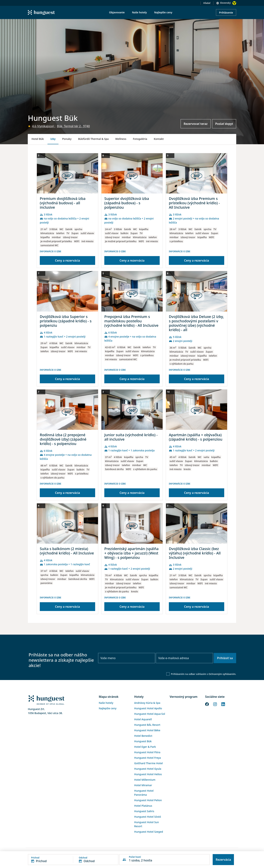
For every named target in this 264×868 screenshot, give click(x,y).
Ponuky (67, 139)
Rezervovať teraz (196, 124)
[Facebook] (207, 704)
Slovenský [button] (225, 3)
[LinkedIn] (223, 704)
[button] (73, 860)
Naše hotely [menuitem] (139, 12)
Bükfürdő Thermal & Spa (93, 139)
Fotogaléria (140, 139)
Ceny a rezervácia (67, 260)
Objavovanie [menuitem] (117, 12)
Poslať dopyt (224, 124)
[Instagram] (215, 704)
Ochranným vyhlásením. (222, 674)
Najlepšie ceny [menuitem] (163, 12)
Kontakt (159, 139)
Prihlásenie (226, 13)
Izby (53, 139)
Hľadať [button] (207, 3)
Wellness (121, 139)
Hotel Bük (38, 139)
